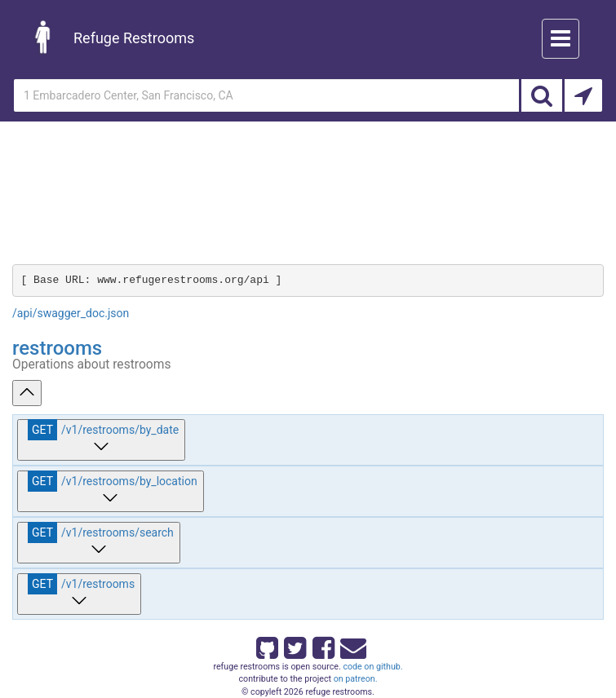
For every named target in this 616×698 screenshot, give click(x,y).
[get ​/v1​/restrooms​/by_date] (101, 440)
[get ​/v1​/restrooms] (79, 594)
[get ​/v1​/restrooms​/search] (99, 543)
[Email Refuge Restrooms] (350, 645)
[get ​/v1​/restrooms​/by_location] (111, 491)
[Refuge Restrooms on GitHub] (266, 645)
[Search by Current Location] (583, 95)
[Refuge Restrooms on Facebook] (322, 645)
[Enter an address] (266, 95)
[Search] (542, 95)
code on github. (372, 667)
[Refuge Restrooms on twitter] (294, 645)
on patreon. (356, 679)
